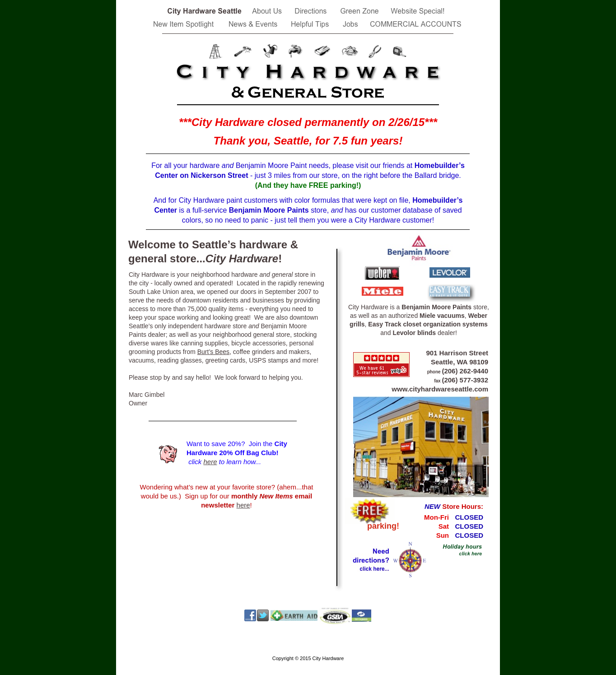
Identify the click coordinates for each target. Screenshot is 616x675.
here (210, 462)
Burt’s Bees (213, 352)
